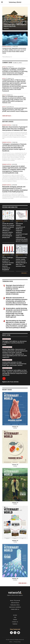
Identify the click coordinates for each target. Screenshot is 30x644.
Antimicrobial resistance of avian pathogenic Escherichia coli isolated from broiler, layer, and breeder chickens (14, 364)
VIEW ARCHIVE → (23, 583)
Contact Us (15, 622)
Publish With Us (15, 609)
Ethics (11, 642)
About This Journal (15, 600)
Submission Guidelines (15, 607)
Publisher (15, 624)
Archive (15, 615)
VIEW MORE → (24, 273)
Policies (15, 619)
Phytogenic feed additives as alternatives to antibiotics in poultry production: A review (14, 343)
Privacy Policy (17, 642)
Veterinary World (15, 2)
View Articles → (7, 116)
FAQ (15, 617)
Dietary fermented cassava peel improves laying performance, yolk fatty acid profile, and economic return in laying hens (15, 110)
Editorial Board (15, 603)
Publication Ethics (15, 605)
